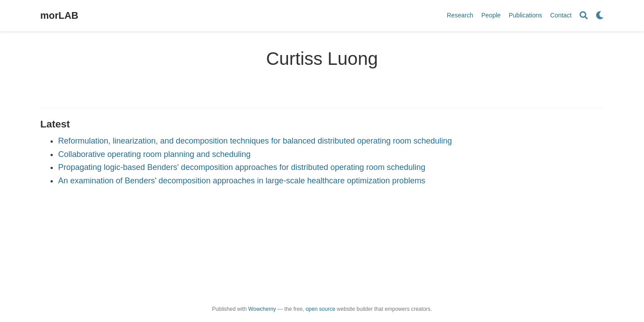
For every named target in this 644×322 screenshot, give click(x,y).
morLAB (59, 15)
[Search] (584, 16)
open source (320, 309)
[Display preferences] (600, 16)
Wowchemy (262, 309)
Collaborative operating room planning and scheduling (154, 154)
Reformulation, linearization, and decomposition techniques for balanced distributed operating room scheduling (255, 141)
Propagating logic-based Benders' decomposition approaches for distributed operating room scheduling (242, 167)
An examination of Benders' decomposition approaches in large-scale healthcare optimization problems (242, 181)
